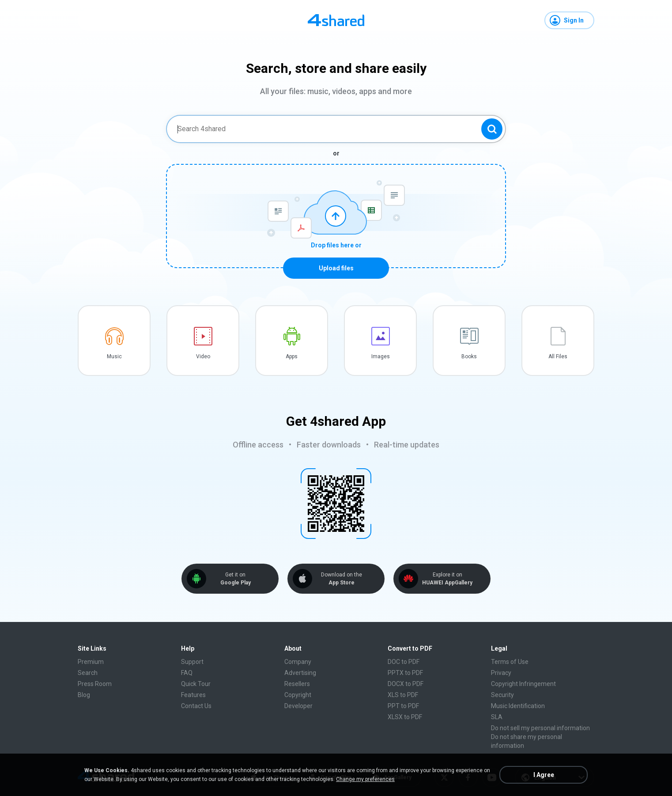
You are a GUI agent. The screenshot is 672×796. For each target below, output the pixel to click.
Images (381, 356)
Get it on (235, 579)
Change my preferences (365, 779)
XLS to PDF (403, 695)
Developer (298, 706)
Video (203, 356)
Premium (91, 662)
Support (192, 662)
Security (502, 695)
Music (114, 356)
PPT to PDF (403, 706)
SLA (497, 717)
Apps (292, 356)
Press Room (95, 684)
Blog (84, 695)
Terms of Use (510, 662)
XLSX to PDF (405, 717)
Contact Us (196, 706)
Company (298, 662)
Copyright (298, 695)
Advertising (300, 673)
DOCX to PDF (406, 684)
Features (193, 695)
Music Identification (518, 706)
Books (469, 356)
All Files (558, 356)
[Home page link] (336, 20)
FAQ (187, 673)
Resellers (297, 684)
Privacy (501, 673)
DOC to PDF (404, 662)
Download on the (341, 579)
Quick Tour (196, 684)
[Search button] (492, 129)
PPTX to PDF (405, 673)
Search (88, 673)
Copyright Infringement (523, 684)
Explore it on (447, 579)
